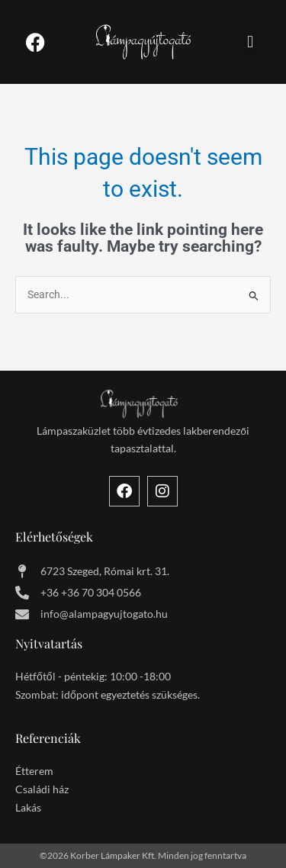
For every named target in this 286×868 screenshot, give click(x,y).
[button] (251, 42)
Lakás (28, 807)
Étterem (34, 771)
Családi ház (42, 789)
